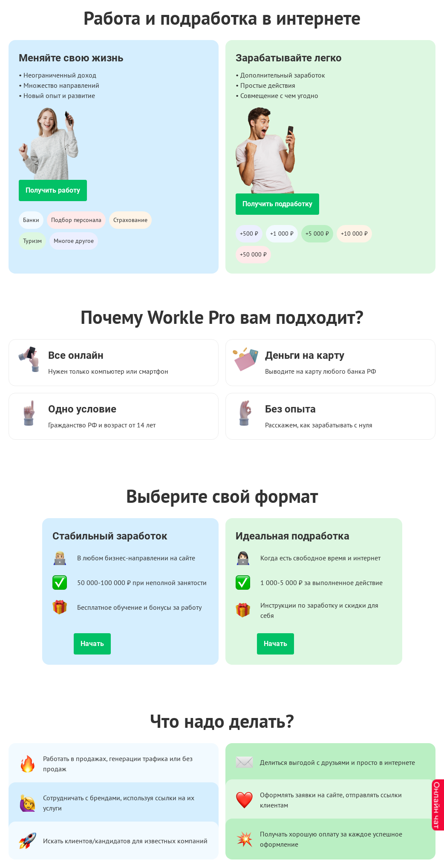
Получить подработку (277, 204)
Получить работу (53, 190)
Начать (92, 644)
